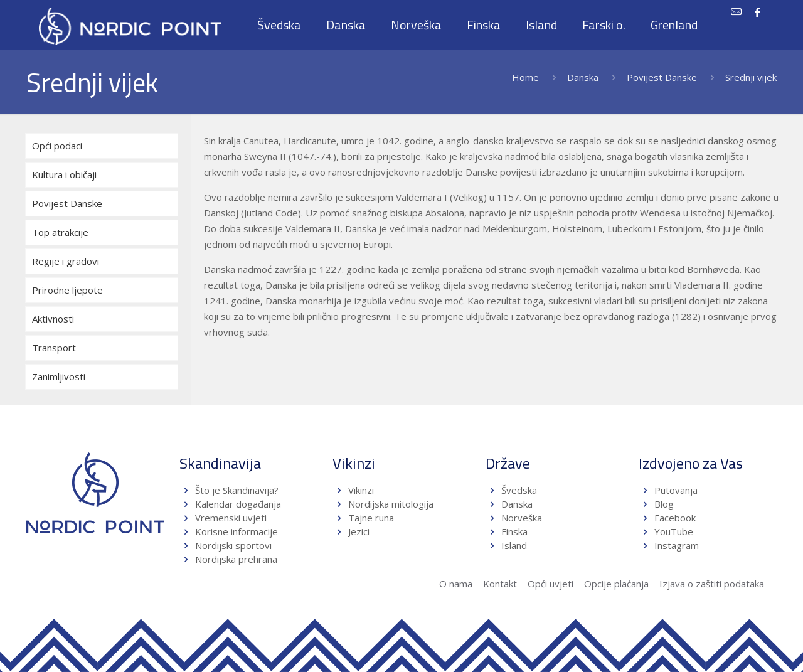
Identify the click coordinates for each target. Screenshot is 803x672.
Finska (514, 531)
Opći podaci (57, 146)
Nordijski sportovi (233, 545)
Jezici (359, 531)
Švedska (519, 490)
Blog (664, 504)
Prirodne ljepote (67, 290)
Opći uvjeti (550, 584)
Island (514, 545)
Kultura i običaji (64, 174)
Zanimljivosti (59, 376)
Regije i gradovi (66, 261)
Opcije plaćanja (616, 584)
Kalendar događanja (238, 504)
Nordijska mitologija (391, 504)
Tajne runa (371, 518)
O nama (456, 584)
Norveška (522, 518)
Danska (583, 77)
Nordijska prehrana (236, 559)
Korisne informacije (237, 531)
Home (525, 77)
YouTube (673, 531)
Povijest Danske (662, 77)
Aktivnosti (53, 319)
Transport (54, 348)
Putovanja (676, 490)
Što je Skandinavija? (237, 490)
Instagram (677, 545)
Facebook (675, 518)
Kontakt (500, 584)
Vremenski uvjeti (231, 518)
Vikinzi (361, 490)
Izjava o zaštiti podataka (712, 584)
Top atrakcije (60, 232)
